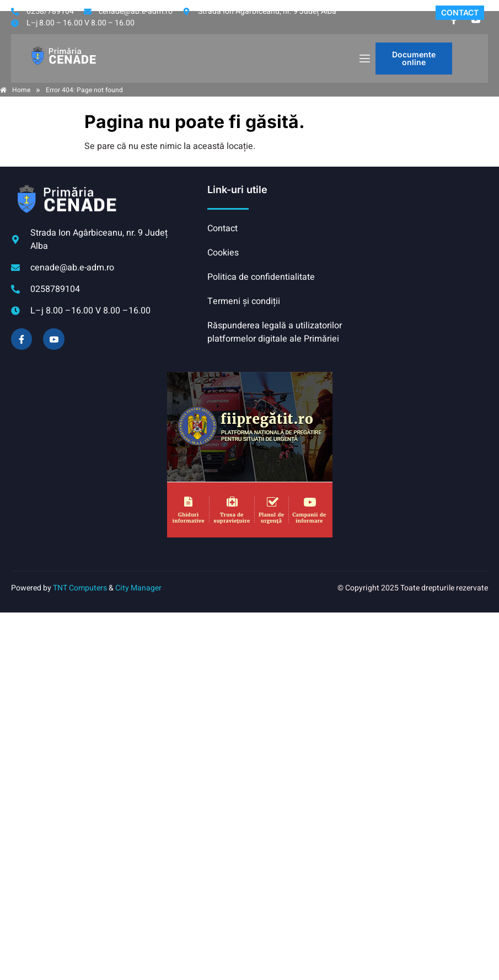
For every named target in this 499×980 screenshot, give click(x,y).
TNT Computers (80, 588)
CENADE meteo (418, 225)
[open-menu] (364, 59)
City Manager (138, 588)
